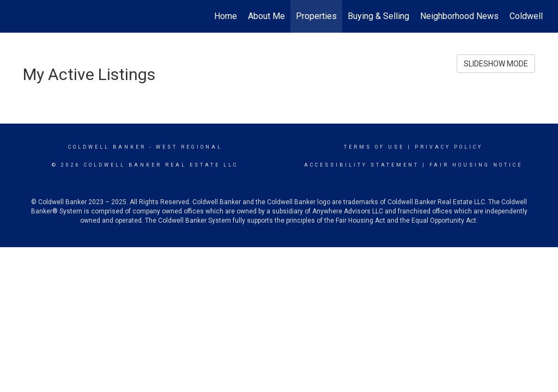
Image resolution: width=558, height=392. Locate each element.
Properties (316, 16)
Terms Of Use (374, 147)
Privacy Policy (449, 147)
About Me (266, 16)
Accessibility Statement (362, 165)
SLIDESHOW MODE (496, 64)
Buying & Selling (378, 16)
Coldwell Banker (107, 147)
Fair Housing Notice (476, 165)
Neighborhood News (459, 16)
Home (226, 16)
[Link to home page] (20, 16)
